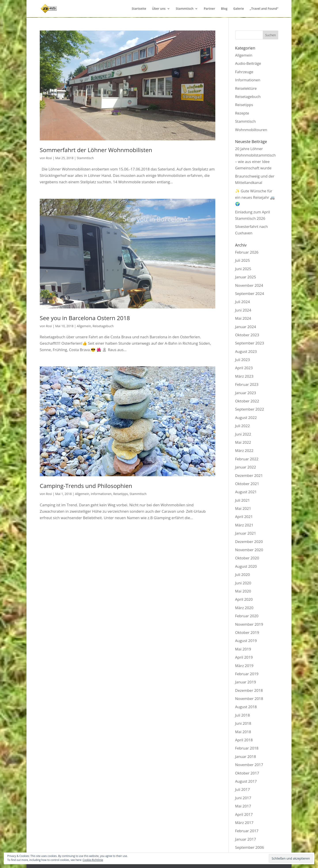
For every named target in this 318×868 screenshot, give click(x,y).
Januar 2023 (246, 393)
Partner (209, 9)
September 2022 (250, 409)
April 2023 (244, 368)
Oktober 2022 (247, 401)
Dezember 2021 (249, 475)
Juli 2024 (243, 302)
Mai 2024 (243, 318)
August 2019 (246, 641)
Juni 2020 (243, 583)
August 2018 (246, 707)
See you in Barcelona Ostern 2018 (85, 318)
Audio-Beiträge (248, 63)
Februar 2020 (247, 616)
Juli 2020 (243, 575)
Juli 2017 (243, 789)
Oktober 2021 (247, 484)
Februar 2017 (247, 831)
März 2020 (244, 608)
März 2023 (244, 376)
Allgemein (84, 326)
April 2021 (244, 517)
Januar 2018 (246, 756)
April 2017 (244, 814)
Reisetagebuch (103, 326)
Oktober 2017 (247, 773)
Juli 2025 (243, 260)
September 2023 (250, 343)
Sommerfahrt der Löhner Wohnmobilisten (96, 150)
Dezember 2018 (249, 690)
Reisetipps (121, 494)
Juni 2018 (243, 723)
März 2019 (244, 666)
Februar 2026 (247, 252)
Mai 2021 (243, 508)
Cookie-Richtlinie (93, 860)
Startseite (139, 9)
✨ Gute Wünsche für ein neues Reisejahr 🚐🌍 (255, 197)
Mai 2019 (243, 649)
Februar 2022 (247, 459)
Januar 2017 (246, 839)
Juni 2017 (243, 798)
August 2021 (246, 492)
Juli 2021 (243, 500)
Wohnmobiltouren (251, 130)
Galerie (238, 9)
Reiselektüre (246, 88)
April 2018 (244, 740)
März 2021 (244, 525)
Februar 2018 (247, 748)
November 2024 (249, 285)
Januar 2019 (246, 682)
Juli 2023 (243, 360)
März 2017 (244, 823)
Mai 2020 (243, 591)
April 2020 (244, 599)
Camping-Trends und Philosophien (86, 486)
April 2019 (244, 657)
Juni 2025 (243, 269)
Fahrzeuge (244, 72)
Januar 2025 (246, 277)
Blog (224, 9)
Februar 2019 (247, 674)
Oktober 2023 (247, 335)
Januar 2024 (246, 327)
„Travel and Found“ (264, 9)
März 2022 (244, 450)
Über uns (159, 9)
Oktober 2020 (247, 558)
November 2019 (249, 624)
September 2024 (250, 293)
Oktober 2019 (247, 632)
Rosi (49, 158)
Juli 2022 (243, 426)
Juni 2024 (243, 310)
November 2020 (249, 550)
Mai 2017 (243, 806)
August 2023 (246, 351)
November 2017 (249, 765)
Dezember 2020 (249, 542)
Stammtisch (185, 9)
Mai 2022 (243, 442)
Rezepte (242, 113)
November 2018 (249, 699)
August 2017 (246, 781)
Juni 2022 (243, 434)
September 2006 (250, 847)
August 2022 (246, 418)
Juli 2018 (243, 715)
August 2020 (246, 566)
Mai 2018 (243, 732)
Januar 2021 (246, 533)
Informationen (101, 494)
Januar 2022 (246, 467)
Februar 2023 (247, 384)
